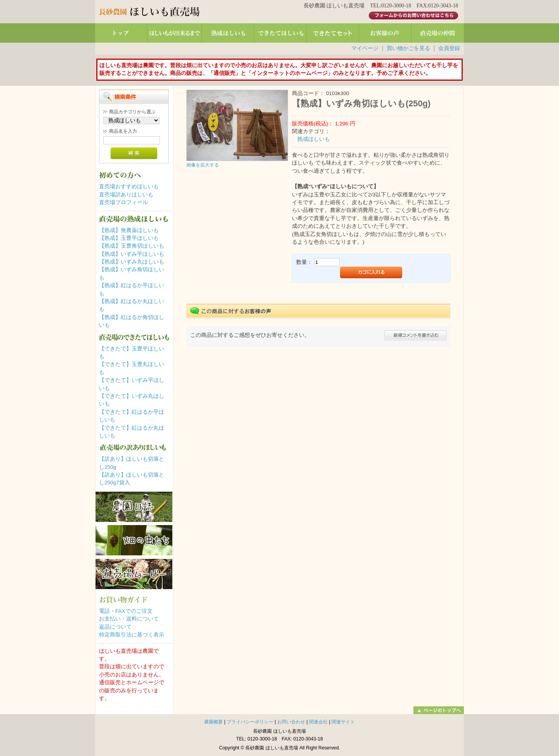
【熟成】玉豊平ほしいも (129, 238)
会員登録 (449, 48)
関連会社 (318, 722)
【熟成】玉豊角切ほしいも (132, 246)
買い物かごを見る (408, 48)
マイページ (365, 48)
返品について (115, 627)
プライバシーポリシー (250, 722)
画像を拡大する (203, 165)
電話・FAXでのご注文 (126, 611)
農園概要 (214, 722)
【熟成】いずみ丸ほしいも (132, 262)
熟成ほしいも (314, 139)
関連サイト (343, 722)
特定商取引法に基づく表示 (132, 635)
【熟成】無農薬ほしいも (129, 230)
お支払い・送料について (129, 619)
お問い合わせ (291, 722)
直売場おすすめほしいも (129, 186)
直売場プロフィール (123, 202)
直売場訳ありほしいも (126, 195)
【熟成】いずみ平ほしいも (132, 254)
